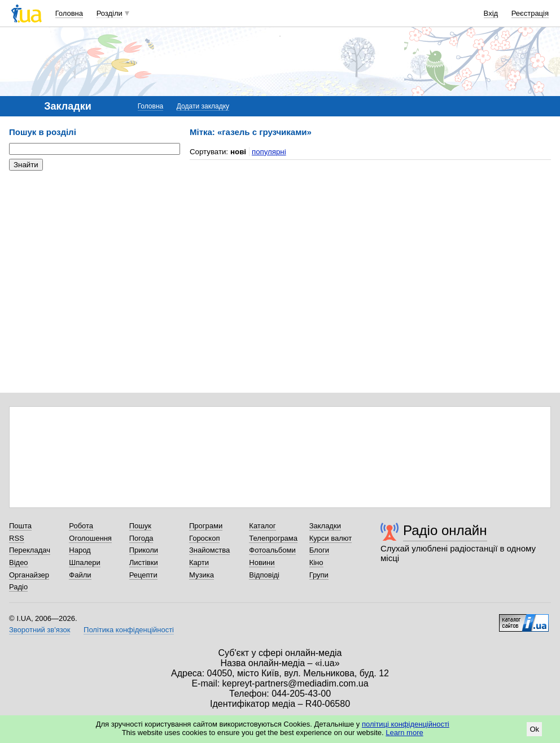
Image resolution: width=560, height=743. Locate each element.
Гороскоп (204, 538)
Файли (80, 575)
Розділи (110, 13)
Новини (262, 562)
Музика (202, 575)
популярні (269, 152)
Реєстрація (530, 13)
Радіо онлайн (445, 530)
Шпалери (85, 562)
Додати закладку (203, 106)
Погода (141, 538)
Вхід (491, 13)
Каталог (262, 526)
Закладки (325, 526)
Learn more (404, 733)
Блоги (319, 550)
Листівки (144, 562)
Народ (80, 550)
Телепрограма (273, 538)
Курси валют (331, 538)
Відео (19, 562)
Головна (69, 13)
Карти (199, 562)
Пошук (140, 526)
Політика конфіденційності (129, 630)
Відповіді (264, 575)
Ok (534, 729)
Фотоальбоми (272, 550)
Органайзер (29, 575)
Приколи (144, 550)
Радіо (18, 587)
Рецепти (143, 575)
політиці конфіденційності (406, 724)
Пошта (20, 526)
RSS (17, 538)
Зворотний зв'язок (40, 630)
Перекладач (30, 550)
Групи (319, 575)
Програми (206, 526)
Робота (81, 526)
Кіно (316, 562)
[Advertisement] (94, 249)
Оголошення (90, 538)
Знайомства (209, 550)
